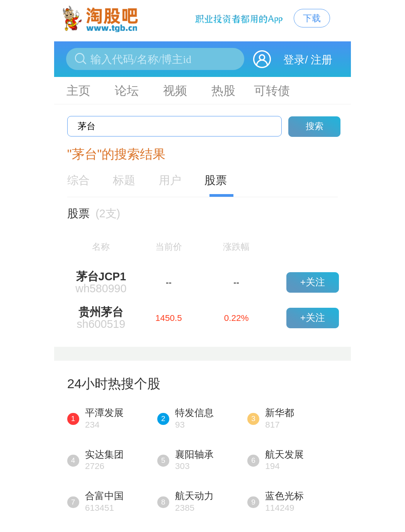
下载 (312, 18)
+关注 (313, 282)
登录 (294, 60)
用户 (170, 180)
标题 (124, 180)
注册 (322, 60)
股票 (216, 180)
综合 (78, 180)
